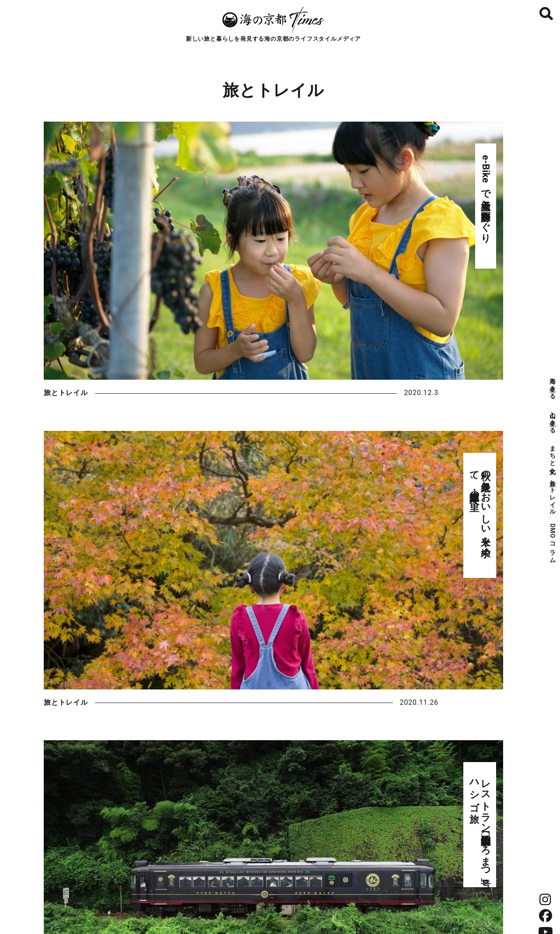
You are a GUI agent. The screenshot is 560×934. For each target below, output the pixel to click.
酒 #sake (267, 675)
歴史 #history (267, 700)
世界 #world (441, 700)
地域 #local (354, 700)
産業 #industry (441, 675)
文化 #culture (93, 700)
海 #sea (93, 675)
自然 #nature (354, 675)
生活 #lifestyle (180, 700)
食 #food (180, 675)
